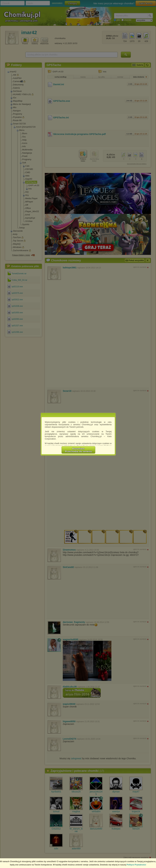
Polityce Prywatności (136, 865)
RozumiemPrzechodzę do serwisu (78, 450)
